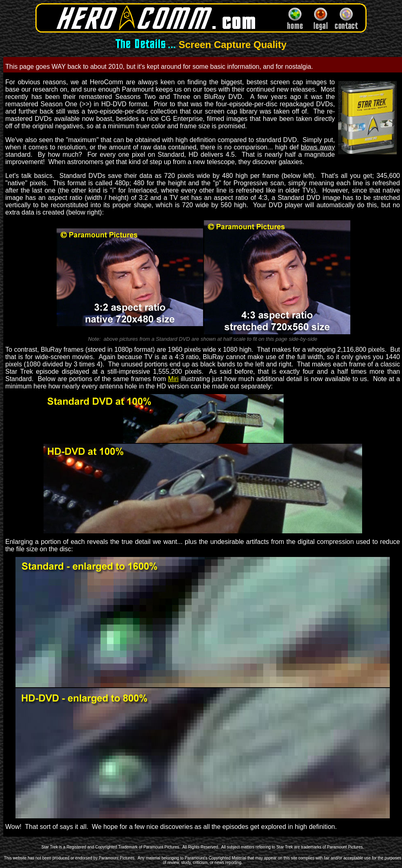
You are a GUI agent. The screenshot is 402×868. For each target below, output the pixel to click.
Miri (173, 379)
